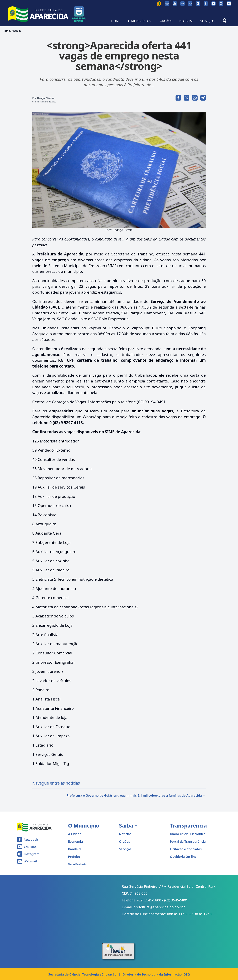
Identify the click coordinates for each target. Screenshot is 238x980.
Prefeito (74, 857)
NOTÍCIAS (186, 21)
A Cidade (75, 834)
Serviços (125, 849)
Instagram (32, 854)
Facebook (31, 840)
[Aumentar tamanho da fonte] (190, 4)
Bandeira (75, 849)
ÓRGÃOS (166, 21)
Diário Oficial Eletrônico (188, 834)
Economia (76, 841)
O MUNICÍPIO (140, 21)
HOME (116, 21)
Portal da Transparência (188, 841)
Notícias (16, 31)
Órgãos (125, 841)
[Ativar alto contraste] (198, 4)
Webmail (30, 861)
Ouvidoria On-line (183, 857)
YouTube (30, 847)
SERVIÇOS (207, 21)
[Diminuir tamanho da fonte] (183, 4)
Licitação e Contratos (186, 849)
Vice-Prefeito (78, 864)
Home (6, 31)
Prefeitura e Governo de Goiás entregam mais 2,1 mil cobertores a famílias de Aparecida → (136, 795)
